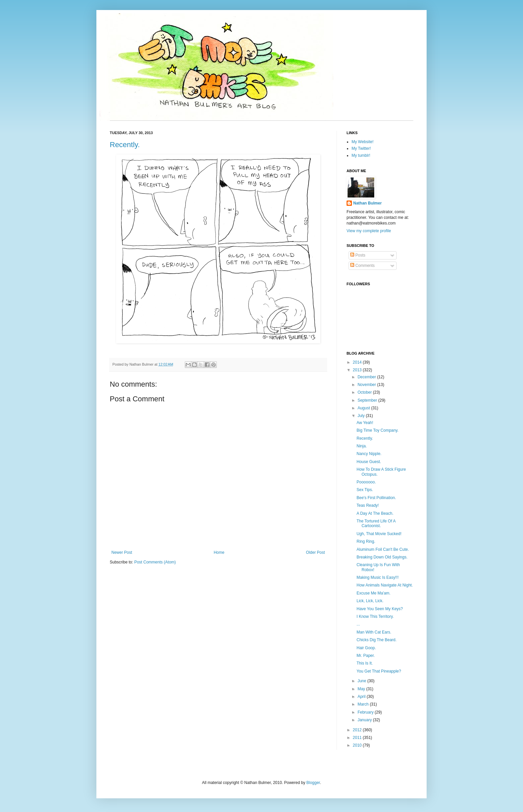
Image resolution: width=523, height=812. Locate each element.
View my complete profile (369, 231)
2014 (358, 362)
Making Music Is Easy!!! (378, 577)
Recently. (125, 145)
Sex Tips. (365, 490)
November (367, 385)
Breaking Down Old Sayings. (382, 557)
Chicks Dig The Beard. (377, 640)
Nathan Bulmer (367, 203)
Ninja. (362, 446)
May (362, 689)
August (364, 408)
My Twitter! (361, 148)
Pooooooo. (366, 482)
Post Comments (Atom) (155, 562)
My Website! (363, 142)
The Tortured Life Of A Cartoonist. (376, 523)
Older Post (315, 552)
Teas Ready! (368, 505)
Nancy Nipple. (369, 454)
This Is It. (365, 663)
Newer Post (122, 552)
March (364, 704)
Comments (362, 266)
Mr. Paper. (366, 656)
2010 (358, 745)
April (362, 697)
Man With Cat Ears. (374, 632)
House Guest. (369, 462)
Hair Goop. (366, 648)
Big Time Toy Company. (378, 430)
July (362, 416)
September (368, 400)
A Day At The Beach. (375, 513)
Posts (358, 255)
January (365, 720)
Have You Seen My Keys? (380, 609)
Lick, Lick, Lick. (370, 601)
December (367, 377)
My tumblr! (361, 155)
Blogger (313, 783)
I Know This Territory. (375, 617)
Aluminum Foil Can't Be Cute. (383, 549)
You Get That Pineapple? (379, 671)
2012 (358, 730)
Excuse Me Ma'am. (374, 593)
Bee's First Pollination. (376, 498)
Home (219, 552)
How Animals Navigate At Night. (385, 585)
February (366, 712)
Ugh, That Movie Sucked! (379, 534)
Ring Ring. (366, 541)
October (365, 392)
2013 (358, 370)
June (362, 681)
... (358, 624)
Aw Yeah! (365, 423)
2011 (358, 738)
